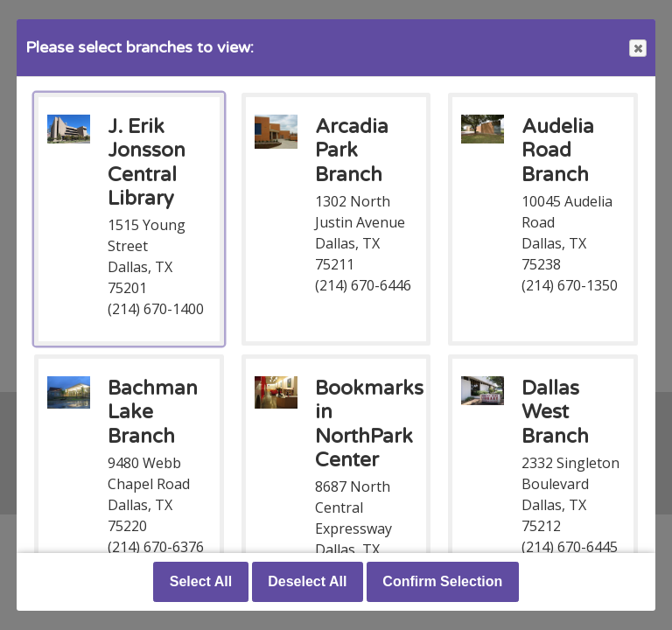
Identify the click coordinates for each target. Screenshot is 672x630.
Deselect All (307, 581)
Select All (201, 581)
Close (637, 49)
